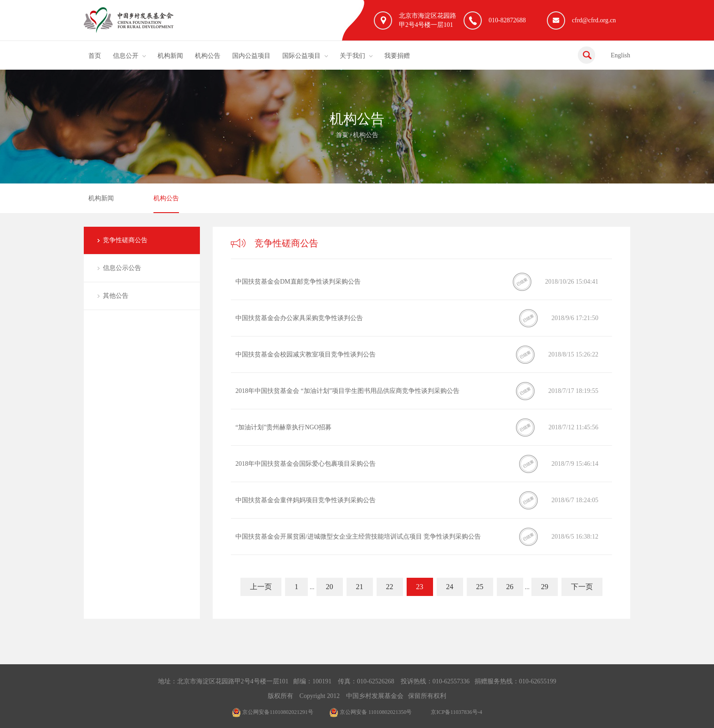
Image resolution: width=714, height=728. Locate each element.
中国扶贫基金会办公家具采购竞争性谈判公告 (299, 318)
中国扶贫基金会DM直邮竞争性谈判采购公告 (298, 282)
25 (480, 587)
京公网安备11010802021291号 (273, 712)
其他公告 (116, 296)
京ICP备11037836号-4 (456, 712)
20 (330, 587)
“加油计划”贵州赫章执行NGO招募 (283, 427)
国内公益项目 (251, 56)
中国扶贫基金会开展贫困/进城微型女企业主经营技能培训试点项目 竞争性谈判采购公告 (358, 537)
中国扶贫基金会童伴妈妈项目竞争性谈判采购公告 (306, 500)
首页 (95, 56)
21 (360, 587)
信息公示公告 (122, 268)
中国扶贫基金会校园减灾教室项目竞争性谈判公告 (306, 354)
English (620, 55)
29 (545, 587)
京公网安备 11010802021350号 (371, 712)
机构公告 (208, 56)
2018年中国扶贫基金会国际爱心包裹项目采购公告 (306, 464)
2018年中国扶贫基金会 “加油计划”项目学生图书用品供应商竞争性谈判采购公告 (347, 391)
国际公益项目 (301, 56)
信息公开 (126, 56)
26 (510, 587)
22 (390, 587)
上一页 (261, 587)
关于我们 (352, 56)
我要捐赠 (397, 56)
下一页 (582, 587)
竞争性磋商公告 (125, 240)
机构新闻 (170, 56)
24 (450, 587)
